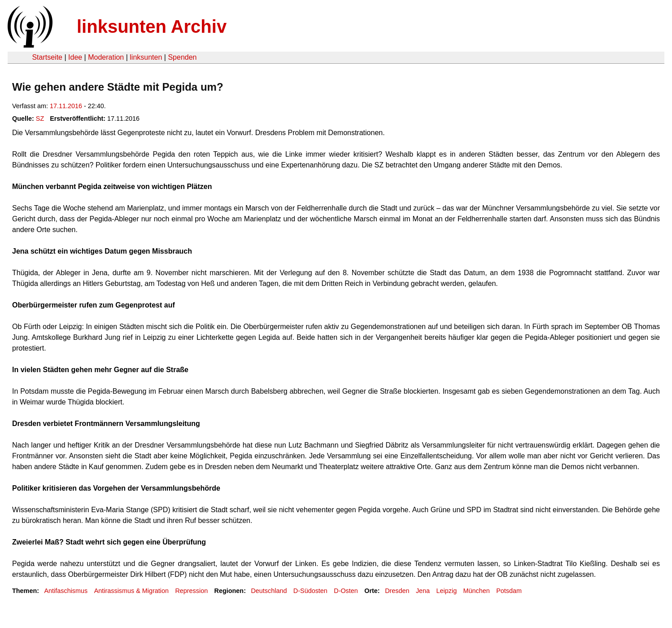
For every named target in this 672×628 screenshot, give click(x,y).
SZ (40, 119)
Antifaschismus (66, 591)
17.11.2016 (66, 106)
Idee (75, 57)
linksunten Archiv (152, 26)
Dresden (397, 591)
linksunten (146, 57)
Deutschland (269, 591)
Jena (423, 591)
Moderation (106, 57)
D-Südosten (310, 591)
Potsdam (509, 591)
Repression (191, 591)
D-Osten (346, 591)
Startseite (47, 57)
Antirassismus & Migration (131, 591)
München (477, 591)
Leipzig (447, 591)
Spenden (182, 57)
